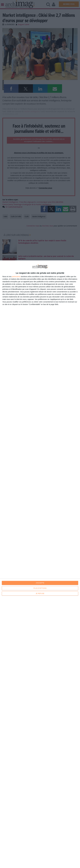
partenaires (16, 277)
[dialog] (40, 564)
